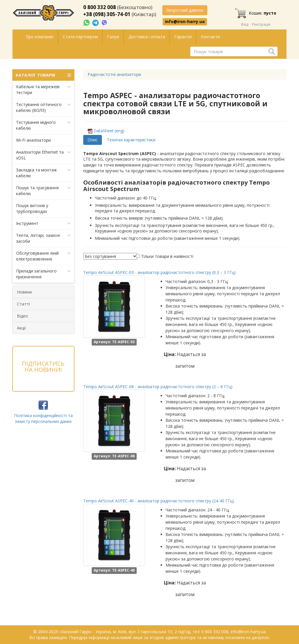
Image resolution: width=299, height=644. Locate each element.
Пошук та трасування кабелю (43, 191)
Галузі (113, 37)
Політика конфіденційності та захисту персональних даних (43, 418)
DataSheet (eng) (109, 131)
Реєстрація (261, 24)
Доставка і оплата (147, 37)
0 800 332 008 (100, 7)
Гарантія (183, 37)
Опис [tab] (93, 140)
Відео (22, 316)
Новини (24, 292)
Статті (23, 304)
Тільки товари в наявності (167, 256)
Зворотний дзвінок (185, 10)
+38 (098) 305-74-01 (107, 14)
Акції (21, 328)
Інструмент (43, 223)
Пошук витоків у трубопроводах (32, 208)
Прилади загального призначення (43, 274)
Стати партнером (80, 37)
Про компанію (40, 37)
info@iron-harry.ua (185, 22)
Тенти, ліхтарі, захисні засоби (43, 238)
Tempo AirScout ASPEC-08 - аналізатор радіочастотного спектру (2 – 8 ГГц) (158, 387)
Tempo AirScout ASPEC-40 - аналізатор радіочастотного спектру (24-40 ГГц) (159, 501)
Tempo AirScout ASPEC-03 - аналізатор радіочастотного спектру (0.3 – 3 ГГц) (159, 272)
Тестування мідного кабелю (43, 125)
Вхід (245, 24)
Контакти (210, 37)
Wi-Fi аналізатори (33, 140)
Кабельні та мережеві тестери (43, 90)
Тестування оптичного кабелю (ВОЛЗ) (43, 107)
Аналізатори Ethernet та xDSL (43, 155)
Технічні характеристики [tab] (131, 140)
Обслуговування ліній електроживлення (43, 256)
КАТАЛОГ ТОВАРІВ (43, 75)
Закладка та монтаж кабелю (43, 173)
